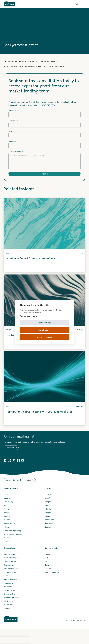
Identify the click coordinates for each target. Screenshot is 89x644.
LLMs (6, 541)
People (6, 509)
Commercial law (10, 554)
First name (13, 110)
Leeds (47, 505)
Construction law (10, 561)
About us (7, 498)
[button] (11, 448)
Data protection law (11, 569)
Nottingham (49, 527)
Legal (6, 494)
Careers (7, 516)
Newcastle (48, 523)
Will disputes (8, 601)
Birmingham (49, 494)
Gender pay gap (10, 523)
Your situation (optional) (17, 152)
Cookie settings (44, 323)
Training (7, 608)
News (47, 565)
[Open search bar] (75, 4)
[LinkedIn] (5, 460)
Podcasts (48, 569)
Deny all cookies (45, 330)
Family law (8, 576)
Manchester (49, 520)
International (8, 605)
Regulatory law (9, 594)
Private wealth (9, 587)
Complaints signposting (12, 531)
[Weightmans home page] (11, 619)
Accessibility (8, 502)
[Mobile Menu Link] (83, 4)
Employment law (10, 572)
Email (11, 131)
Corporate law (9, 565)
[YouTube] (23, 460)
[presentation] (15, 633)
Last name (13, 121)
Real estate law (9, 590)
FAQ (46, 558)
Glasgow (48, 502)
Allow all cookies (44, 337)
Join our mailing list (52, 572)
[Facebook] (18, 460)
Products (7, 513)
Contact (7, 520)
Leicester (48, 509)
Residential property (11, 597)
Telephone (13, 141)
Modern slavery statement (14, 534)
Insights (47, 561)
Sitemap (7, 538)
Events (47, 554)
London (47, 516)
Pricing (6, 527)
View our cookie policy (29, 316)
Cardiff (47, 498)
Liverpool (48, 513)
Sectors (6, 505)
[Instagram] (9, 460)
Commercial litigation (11, 558)
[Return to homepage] (9, 4)
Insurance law (9, 583)
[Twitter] (14, 460)
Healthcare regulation (12, 579)
